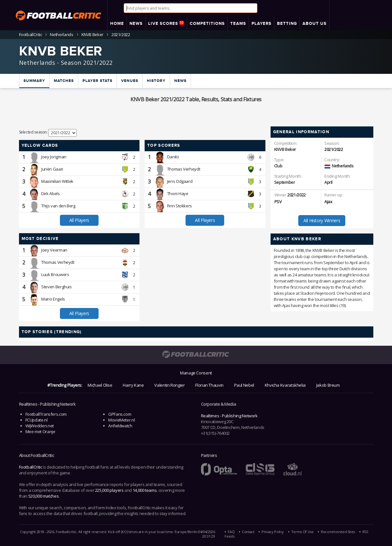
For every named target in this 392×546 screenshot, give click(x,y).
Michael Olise (100, 385)
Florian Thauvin (209, 385)
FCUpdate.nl (37, 420)
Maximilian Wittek (57, 181)
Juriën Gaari (52, 169)
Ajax (328, 202)
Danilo (173, 157)
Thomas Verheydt (184, 169)
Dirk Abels (50, 194)
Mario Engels (53, 299)
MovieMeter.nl (121, 420)
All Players (79, 220)
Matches (64, 81)
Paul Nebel (244, 385)
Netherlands (62, 35)
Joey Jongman (54, 157)
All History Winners (322, 220)
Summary (34, 81)
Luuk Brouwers (55, 274)
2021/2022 (334, 149)
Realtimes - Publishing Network (229, 416)
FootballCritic (31, 467)
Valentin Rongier (169, 385)
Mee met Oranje (40, 432)
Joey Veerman (54, 250)
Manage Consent (196, 373)
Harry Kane (133, 385)
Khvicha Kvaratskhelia (285, 385)
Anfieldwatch (120, 426)
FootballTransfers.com (46, 414)
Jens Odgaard (180, 181)
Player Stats (97, 81)
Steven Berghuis (57, 287)
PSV (278, 202)
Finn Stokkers (180, 206)
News (180, 81)
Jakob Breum (328, 385)
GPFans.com (120, 414)
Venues (130, 81)
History (156, 81)
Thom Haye (178, 194)
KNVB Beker (92, 35)
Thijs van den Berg (58, 206)
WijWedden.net (40, 426)
